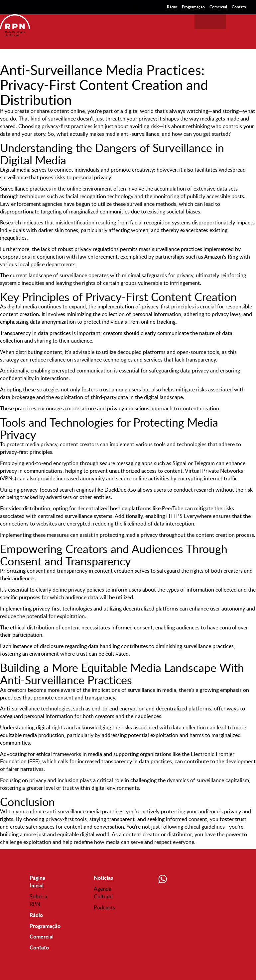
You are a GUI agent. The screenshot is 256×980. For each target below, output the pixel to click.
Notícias (103, 878)
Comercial (218, 7)
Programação (193, 7)
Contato (239, 7)
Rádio (172, 7)
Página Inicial (37, 881)
